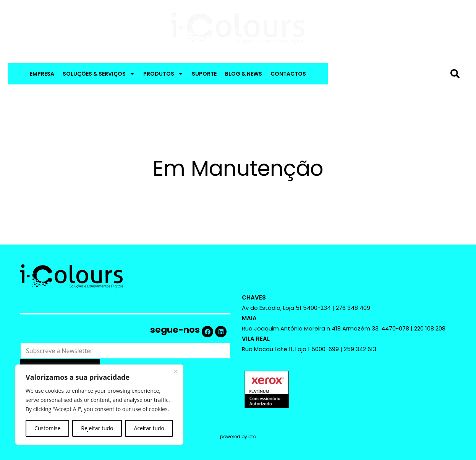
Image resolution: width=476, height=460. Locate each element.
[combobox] (390, 74)
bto (252, 437)
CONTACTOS (288, 74)
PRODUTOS (163, 74)
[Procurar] (457, 74)
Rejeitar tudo (97, 428)
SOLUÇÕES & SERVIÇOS (99, 74)
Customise (48, 428)
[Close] (175, 371)
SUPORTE (204, 74)
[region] (99, 405)
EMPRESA (42, 74)
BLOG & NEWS (244, 74)
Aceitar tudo (149, 428)
